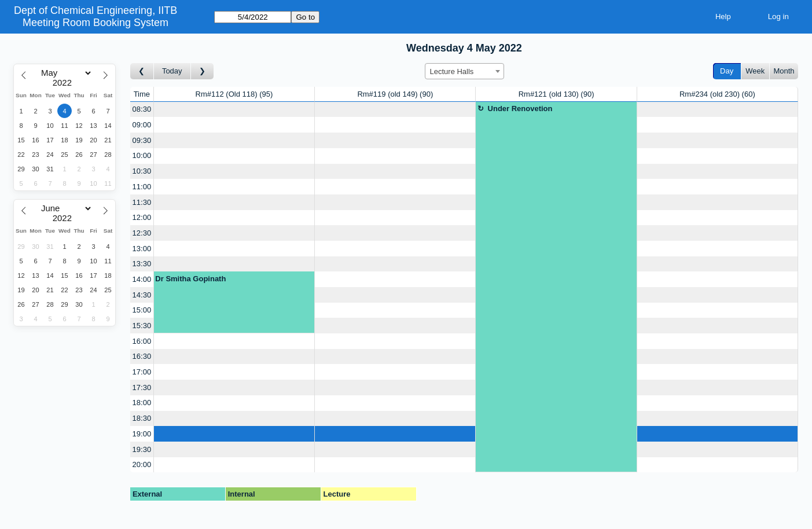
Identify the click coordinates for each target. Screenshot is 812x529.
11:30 (142, 202)
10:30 (142, 171)
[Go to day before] (142, 71)
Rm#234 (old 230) (717, 94)
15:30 (142, 326)
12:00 (142, 217)
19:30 (142, 449)
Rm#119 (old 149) (395, 94)
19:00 (142, 434)
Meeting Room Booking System (95, 23)
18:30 (142, 418)
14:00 (142, 279)
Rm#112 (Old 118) (234, 94)
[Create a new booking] (234, 110)
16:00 (142, 341)
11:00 (142, 187)
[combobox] (464, 71)
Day (727, 71)
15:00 (142, 310)
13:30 (142, 264)
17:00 (142, 372)
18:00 (142, 403)
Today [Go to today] (172, 71)
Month (784, 71)
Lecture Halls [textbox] (452, 71)
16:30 (142, 356)
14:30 (142, 295)
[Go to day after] (203, 71)
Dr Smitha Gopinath (190, 279)
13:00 (142, 249)
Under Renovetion (520, 109)
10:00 (142, 155)
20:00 (142, 464)
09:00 (142, 125)
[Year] (65, 83)
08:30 (142, 109)
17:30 (142, 387)
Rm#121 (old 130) (556, 94)
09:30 (142, 140)
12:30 (142, 233)
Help (723, 16)
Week (755, 71)
